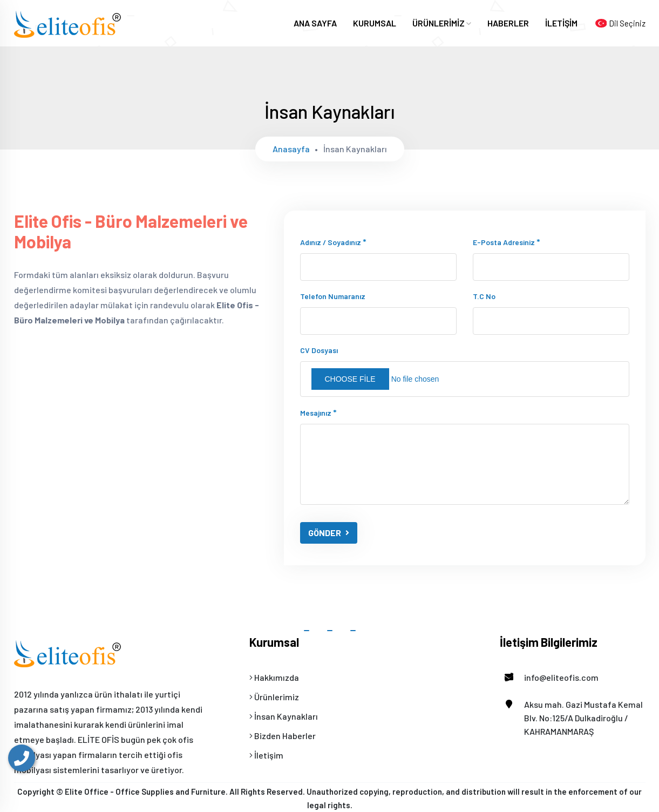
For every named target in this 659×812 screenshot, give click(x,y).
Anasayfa (291, 149)
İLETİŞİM (561, 23)
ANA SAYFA (315, 23)
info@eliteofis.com (549, 677)
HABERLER (508, 23)
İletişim (266, 755)
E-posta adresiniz (507, 242)
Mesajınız (318, 412)
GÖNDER (329, 533)
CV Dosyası (319, 350)
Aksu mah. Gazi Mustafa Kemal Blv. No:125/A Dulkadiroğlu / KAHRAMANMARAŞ (571, 717)
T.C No (484, 296)
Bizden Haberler (283, 736)
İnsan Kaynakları (284, 716)
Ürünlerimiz (274, 697)
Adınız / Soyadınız (333, 242)
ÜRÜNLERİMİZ (442, 23)
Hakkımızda (274, 677)
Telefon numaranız (333, 296)
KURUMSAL (375, 23)
